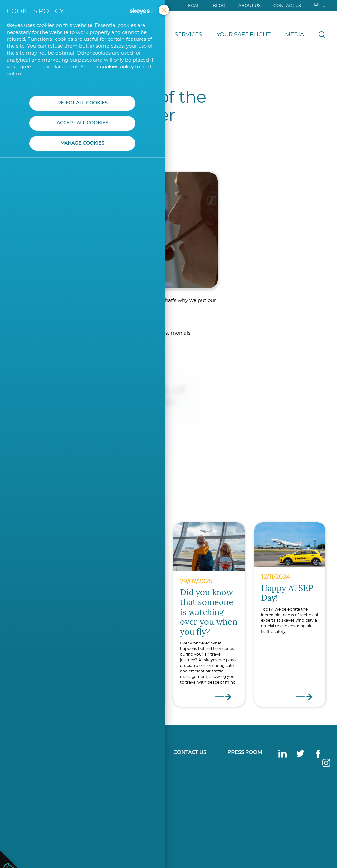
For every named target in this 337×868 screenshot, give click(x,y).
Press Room (245, 753)
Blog (219, 6)
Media (295, 34)
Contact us (287, 6)
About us (249, 6)
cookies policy (117, 67)
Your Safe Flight (244, 34)
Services (188, 34)
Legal (193, 6)
